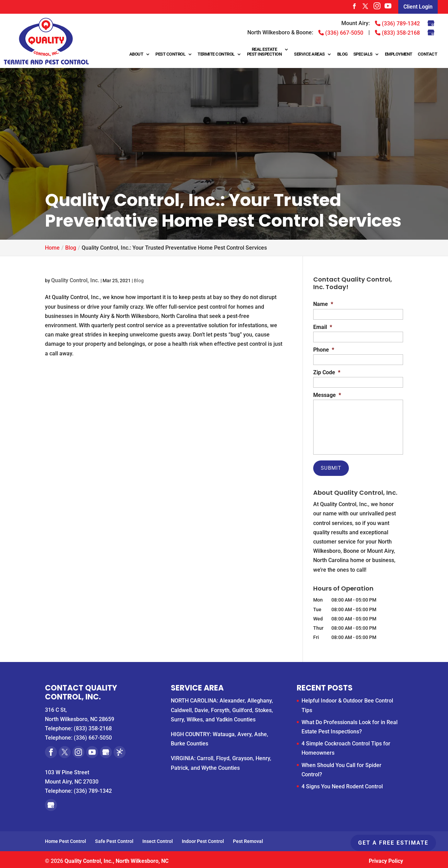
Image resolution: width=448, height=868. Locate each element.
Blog (343, 54)
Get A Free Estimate (393, 843)
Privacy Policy (386, 859)
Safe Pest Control (114, 839)
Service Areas (309, 54)
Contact (428, 54)
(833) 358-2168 (397, 33)
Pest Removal (248, 839)
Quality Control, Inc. (75, 280)
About (136, 54)
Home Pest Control (66, 839)
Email (323, 327)
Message (327, 395)
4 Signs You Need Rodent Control (342, 784)
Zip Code (327, 372)
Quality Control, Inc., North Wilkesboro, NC (116, 859)
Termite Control (216, 54)
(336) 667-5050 (341, 33)
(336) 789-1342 (397, 23)
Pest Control (170, 54)
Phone (324, 350)
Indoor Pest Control (203, 839)
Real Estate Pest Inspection (264, 52)
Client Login (418, 7)
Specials (363, 54)
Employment (399, 54)
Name (323, 304)
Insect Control (158, 839)
